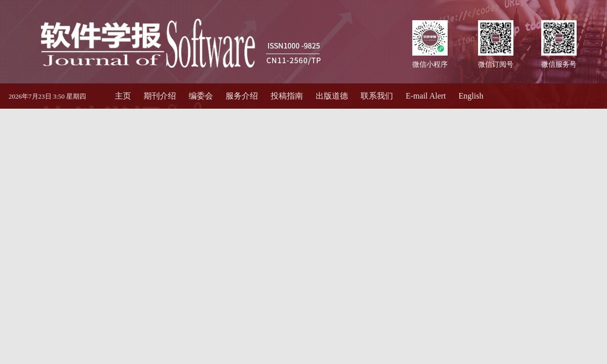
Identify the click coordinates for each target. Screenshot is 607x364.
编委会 (201, 96)
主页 (123, 96)
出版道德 (332, 96)
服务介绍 (242, 96)
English (471, 96)
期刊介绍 (160, 96)
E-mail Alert (426, 96)
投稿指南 (287, 96)
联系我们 (377, 96)
